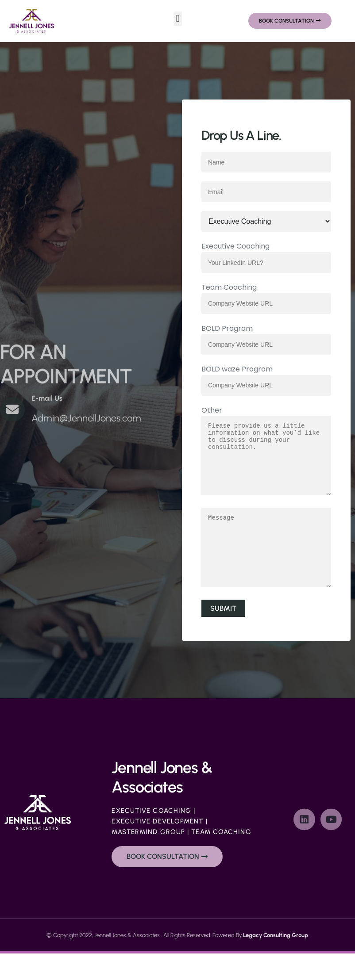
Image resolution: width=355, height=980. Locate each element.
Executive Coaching (151, 837)
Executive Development (157, 848)
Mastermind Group (148, 858)
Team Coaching (221, 858)
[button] (178, 19)
